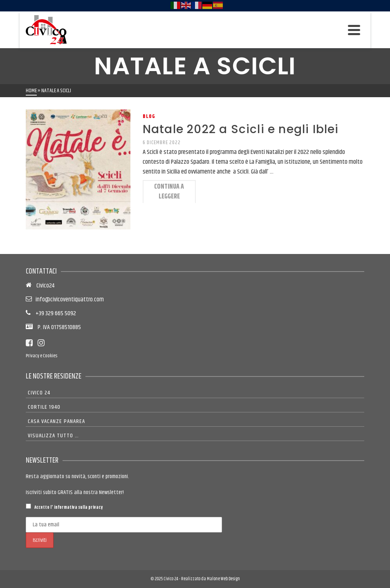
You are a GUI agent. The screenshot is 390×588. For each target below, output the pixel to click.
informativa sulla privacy (78, 507)
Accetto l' (64, 507)
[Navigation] (354, 30)
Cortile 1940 (44, 407)
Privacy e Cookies (41, 356)
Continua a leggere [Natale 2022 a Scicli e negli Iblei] (169, 192)
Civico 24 (39, 393)
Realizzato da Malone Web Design (211, 579)
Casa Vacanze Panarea (56, 421)
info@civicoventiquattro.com (68, 300)
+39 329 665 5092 (53, 313)
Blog (149, 116)
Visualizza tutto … (53, 436)
